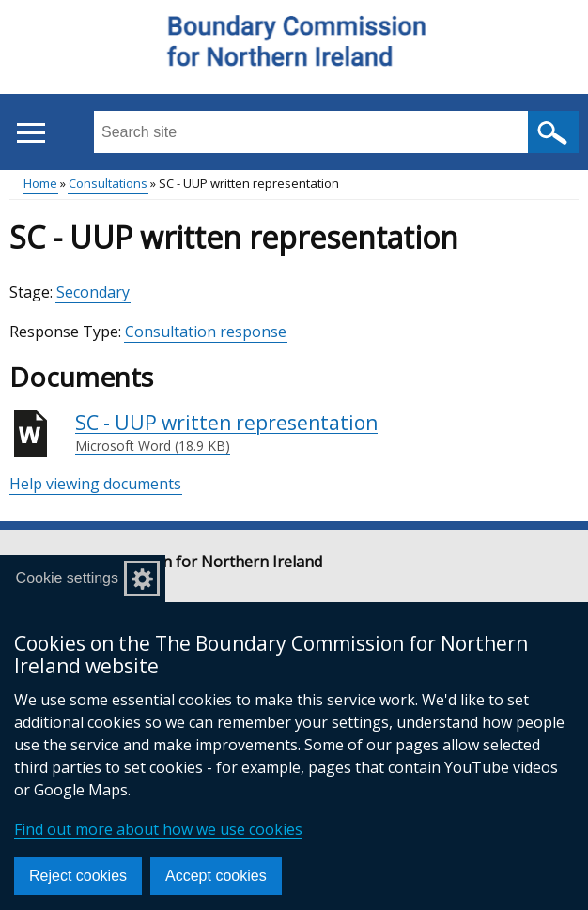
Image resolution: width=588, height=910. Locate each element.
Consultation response (206, 332)
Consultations (108, 183)
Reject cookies (78, 876)
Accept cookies (216, 876)
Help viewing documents (95, 484)
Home (40, 183)
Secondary (93, 292)
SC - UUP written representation (226, 433)
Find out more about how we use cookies (158, 829)
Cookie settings (67, 578)
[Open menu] (31, 133)
